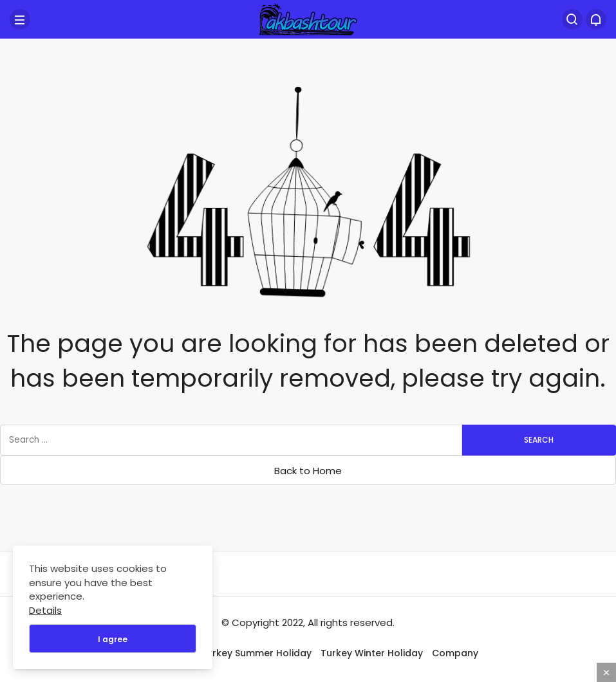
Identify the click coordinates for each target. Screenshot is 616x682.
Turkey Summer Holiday (256, 653)
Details (45, 610)
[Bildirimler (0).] (596, 19)
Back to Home (308, 471)
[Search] (572, 19)
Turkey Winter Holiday (372, 653)
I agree (113, 639)
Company (455, 653)
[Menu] (20, 19)
